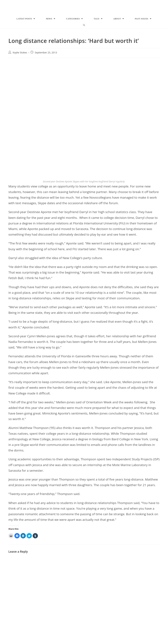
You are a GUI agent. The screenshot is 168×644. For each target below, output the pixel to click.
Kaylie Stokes (20, 52)
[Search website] (84, 25)
